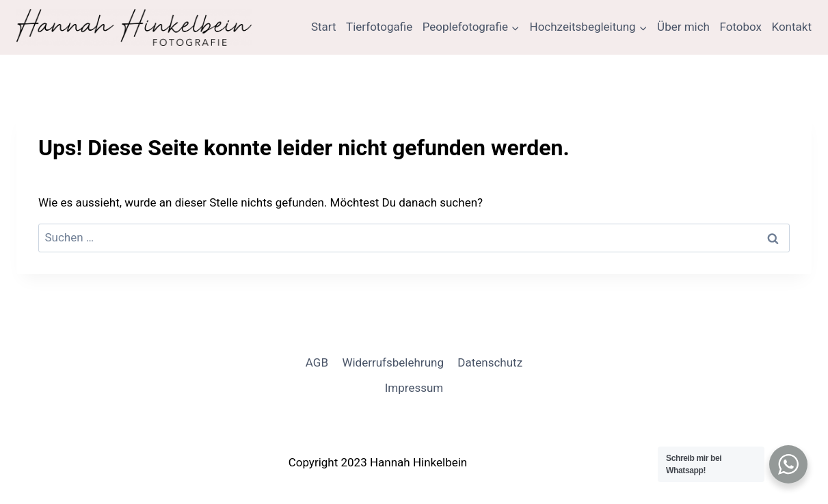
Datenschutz (490, 362)
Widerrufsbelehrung (393, 362)
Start (324, 27)
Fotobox (740, 27)
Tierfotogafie (379, 27)
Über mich (683, 27)
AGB (317, 362)
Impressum (414, 388)
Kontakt (791, 27)
